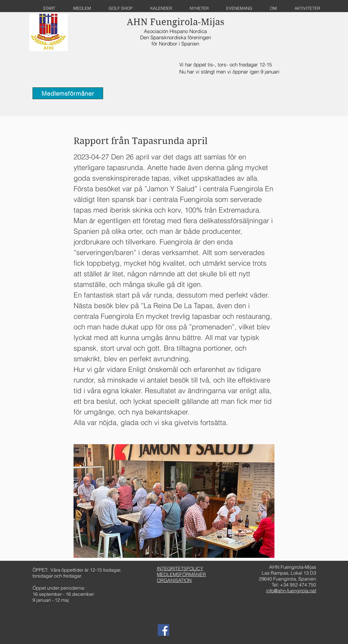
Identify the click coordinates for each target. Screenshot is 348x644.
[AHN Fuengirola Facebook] (164, 630)
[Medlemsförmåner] (68, 93)
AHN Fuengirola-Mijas (175, 22)
